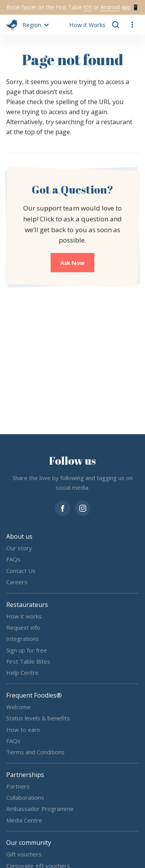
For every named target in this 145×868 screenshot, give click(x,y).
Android (110, 7)
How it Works (87, 25)
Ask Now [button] (72, 263)
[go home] (12, 25)
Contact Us (21, 570)
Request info (23, 627)
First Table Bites (28, 661)
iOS (88, 7)
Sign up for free (27, 650)
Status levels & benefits (38, 718)
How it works (24, 616)
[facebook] (63, 507)
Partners (18, 786)
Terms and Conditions (35, 752)
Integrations (23, 639)
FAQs (13, 559)
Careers (17, 582)
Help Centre (22, 672)
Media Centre (24, 820)
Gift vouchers (24, 854)
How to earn (23, 729)
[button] (34, 25)
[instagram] (83, 507)
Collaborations (25, 797)
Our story (19, 548)
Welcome (19, 706)
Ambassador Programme (40, 809)
